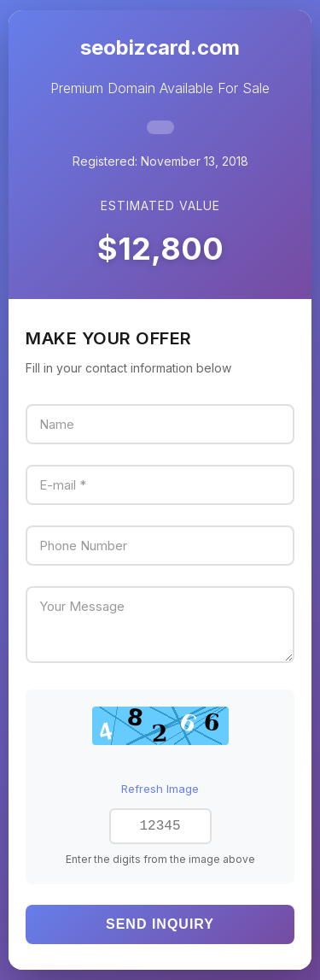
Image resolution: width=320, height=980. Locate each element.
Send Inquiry (160, 926)
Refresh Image (160, 787)
